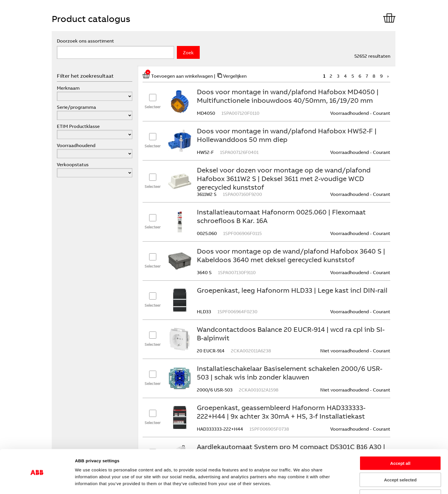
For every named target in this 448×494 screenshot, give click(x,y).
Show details (330, 483)
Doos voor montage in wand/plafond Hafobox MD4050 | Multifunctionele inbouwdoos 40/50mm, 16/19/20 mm (288, 96)
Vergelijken (235, 76)
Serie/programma (76, 107)
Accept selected (400, 461)
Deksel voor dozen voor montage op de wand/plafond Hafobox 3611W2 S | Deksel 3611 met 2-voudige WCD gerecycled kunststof (284, 178)
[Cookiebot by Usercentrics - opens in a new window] (37, 483)
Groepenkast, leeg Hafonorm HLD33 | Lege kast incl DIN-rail (292, 290)
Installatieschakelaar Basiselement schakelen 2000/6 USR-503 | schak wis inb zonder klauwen (290, 373)
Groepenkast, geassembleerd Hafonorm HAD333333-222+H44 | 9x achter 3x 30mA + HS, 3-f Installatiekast (281, 412)
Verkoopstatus (73, 164)
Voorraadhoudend (76, 145)
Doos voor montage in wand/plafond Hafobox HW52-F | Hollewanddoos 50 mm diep (287, 135)
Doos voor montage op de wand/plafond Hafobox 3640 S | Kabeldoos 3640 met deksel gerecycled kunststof (291, 255)
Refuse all (400, 477)
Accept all (400, 444)
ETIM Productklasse (78, 126)
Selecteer (153, 107)
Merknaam (68, 88)
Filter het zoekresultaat (85, 76)
